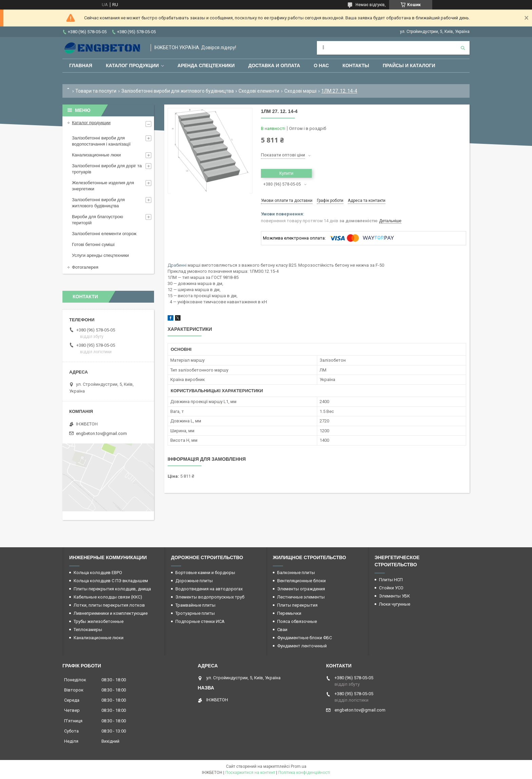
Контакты (356, 65)
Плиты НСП (391, 580)
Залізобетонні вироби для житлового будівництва (178, 91)
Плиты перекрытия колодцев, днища (112, 589)
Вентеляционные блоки (301, 581)
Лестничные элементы (301, 597)
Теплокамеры (88, 630)
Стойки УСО (391, 588)
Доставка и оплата (274, 65)
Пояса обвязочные (297, 621)
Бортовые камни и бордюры (205, 573)
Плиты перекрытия (297, 605)
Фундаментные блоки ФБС (305, 638)
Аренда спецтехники (206, 65)
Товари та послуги (96, 91)
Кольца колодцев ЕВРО (98, 573)
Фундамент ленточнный (302, 646)
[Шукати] (463, 48)
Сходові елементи (259, 91)
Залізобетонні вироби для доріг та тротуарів (107, 169)
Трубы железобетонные (99, 621)
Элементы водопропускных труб (210, 597)
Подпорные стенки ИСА (200, 621)
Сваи (282, 630)
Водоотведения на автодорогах (209, 589)
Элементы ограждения (301, 589)
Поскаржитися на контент (250, 773)
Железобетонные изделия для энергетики (103, 186)
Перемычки (289, 613)
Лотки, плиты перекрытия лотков (109, 605)
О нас (321, 65)
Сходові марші (300, 91)
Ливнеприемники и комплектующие (111, 613)
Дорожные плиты (194, 581)
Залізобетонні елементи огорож (104, 234)
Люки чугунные (395, 604)
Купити (286, 173)
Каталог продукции (132, 65)
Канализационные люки (96, 155)
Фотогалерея (85, 267)
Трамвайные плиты (195, 605)
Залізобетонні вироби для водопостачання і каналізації (101, 141)
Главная (81, 65)
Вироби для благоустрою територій (98, 220)
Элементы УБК (394, 596)
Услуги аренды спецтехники (100, 255)
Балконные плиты (296, 573)
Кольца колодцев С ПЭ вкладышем (111, 581)
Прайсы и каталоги (409, 65)
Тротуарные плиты (195, 613)
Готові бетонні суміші (93, 244)
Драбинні (177, 265)
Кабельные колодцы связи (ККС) (108, 597)
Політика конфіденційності (304, 773)
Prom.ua (299, 766)
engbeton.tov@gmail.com (101, 433)
